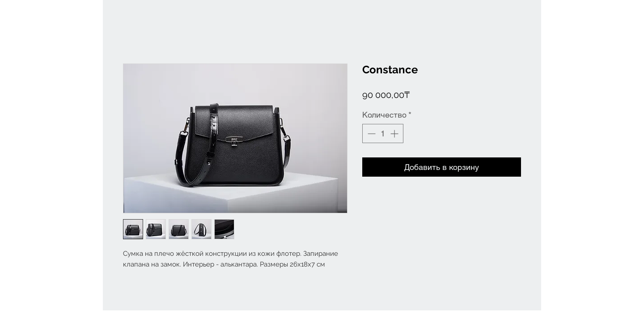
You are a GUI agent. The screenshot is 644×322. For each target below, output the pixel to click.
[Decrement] (371, 133)
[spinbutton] (383, 133)
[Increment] (395, 133)
